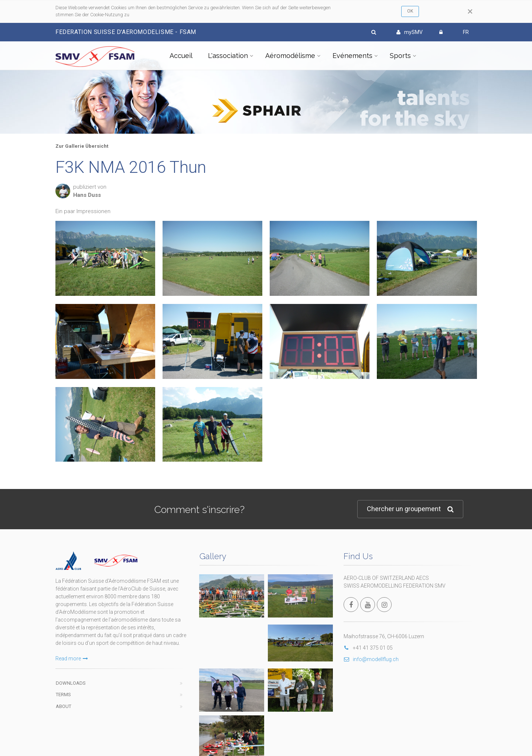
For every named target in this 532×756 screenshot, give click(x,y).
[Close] (470, 11)
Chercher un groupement (410, 509)
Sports (400, 56)
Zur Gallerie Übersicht (82, 146)
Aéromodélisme (290, 56)
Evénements (352, 56)
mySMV (410, 32)
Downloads (71, 683)
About (64, 706)
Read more (72, 658)
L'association (228, 56)
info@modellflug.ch (371, 659)
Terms (63, 695)
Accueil (181, 56)
